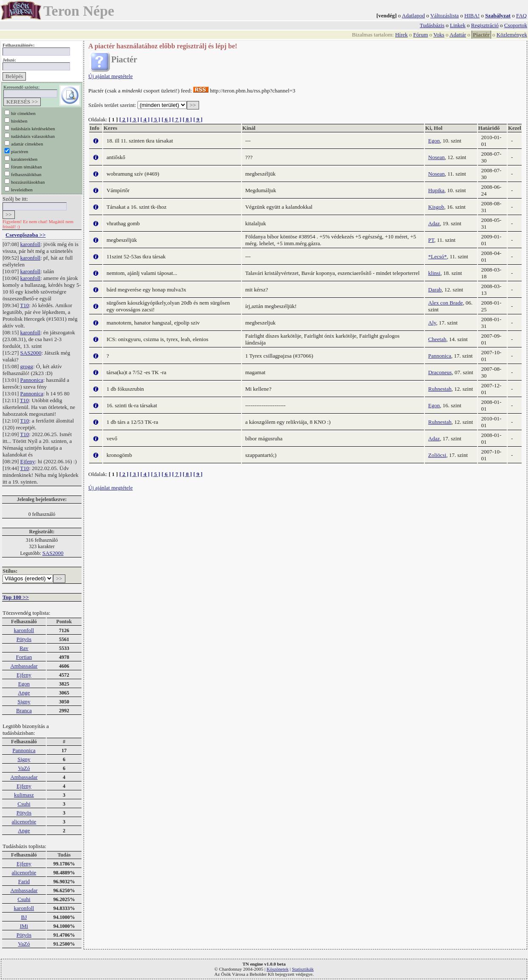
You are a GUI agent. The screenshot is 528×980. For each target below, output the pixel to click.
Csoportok (516, 25)
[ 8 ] (187, 119)
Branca (24, 710)
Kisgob (436, 207)
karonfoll (31, 244)
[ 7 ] (177, 119)
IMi (24, 926)
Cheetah (437, 339)
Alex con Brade (446, 303)
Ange (24, 693)
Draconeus (440, 372)
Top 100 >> (16, 597)
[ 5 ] (156, 119)
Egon (24, 684)
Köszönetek (278, 969)
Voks (439, 35)
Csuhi (24, 804)
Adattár (458, 35)
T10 (24, 305)
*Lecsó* (438, 256)
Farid (24, 881)
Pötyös (24, 639)
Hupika (436, 190)
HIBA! (472, 15)
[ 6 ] (166, 119)
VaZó (24, 768)
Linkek (458, 25)
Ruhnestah (440, 389)
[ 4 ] (145, 119)
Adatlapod (413, 15)
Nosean (437, 157)
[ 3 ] (135, 119)
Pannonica (32, 380)
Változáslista (445, 15)
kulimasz (24, 795)
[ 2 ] (124, 119)
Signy (24, 701)
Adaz (434, 223)
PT (431, 240)
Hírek (402, 35)
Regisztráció (485, 25)
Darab (435, 290)
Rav (24, 648)
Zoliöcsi (437, 455)
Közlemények (512, 35)
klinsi (434, 273)
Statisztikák (303, 969)
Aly (432, 323)
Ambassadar (24, 666)
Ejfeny (28, 461)
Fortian (24, 657)
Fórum (421, 35)
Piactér (481, 35)
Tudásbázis (432, 25)
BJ (24, 917)
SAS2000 (31, 353)
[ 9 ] (198, 119)
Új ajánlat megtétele (111, 76)
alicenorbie (24, 822)
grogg (27, 366)
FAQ (521, 15)
